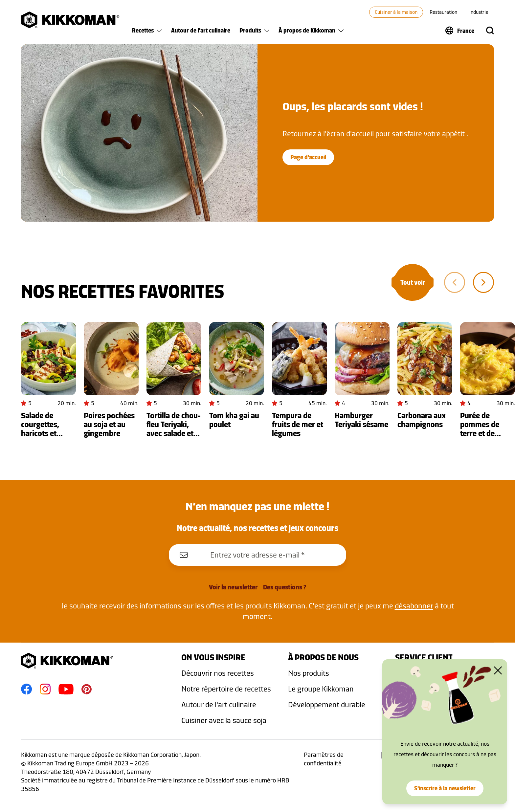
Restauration (443, 12)
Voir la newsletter (233, 587)
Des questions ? (285, 587)
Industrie (479, 12)
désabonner (414, 606)
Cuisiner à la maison (396, 12)
